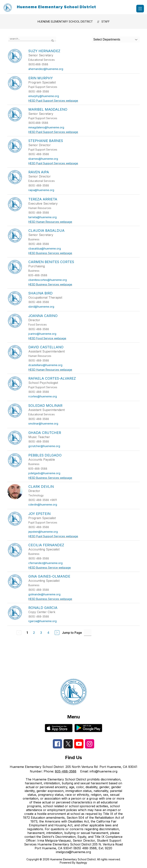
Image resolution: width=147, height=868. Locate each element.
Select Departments (107, 39)
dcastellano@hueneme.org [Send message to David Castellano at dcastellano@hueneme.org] (45, 365)
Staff (106, 21)
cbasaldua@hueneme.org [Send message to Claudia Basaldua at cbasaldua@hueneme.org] (45, 248)
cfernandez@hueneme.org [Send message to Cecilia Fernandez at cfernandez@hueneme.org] (45, 563)
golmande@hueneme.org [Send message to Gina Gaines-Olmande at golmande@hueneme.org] (44, 594)
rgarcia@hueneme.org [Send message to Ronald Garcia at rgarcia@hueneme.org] (42, 621)
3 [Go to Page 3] (41, 633)
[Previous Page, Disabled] (19, 633)
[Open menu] (140, 9)
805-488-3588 (66, 771)
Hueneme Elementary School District (65, 21)
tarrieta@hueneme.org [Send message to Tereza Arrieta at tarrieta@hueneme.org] (42, 217)
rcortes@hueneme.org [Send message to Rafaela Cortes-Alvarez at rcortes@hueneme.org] (43, 396)
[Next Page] (57, 633)
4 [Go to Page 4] (48, 633)
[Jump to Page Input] (88, 633)
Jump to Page (72, 633)
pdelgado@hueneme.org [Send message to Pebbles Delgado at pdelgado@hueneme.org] (44, 473)
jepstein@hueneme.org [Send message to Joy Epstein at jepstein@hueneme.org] (43, 532)
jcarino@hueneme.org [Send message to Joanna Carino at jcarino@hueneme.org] (42, 334)
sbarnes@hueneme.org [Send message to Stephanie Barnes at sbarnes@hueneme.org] (43, 159)
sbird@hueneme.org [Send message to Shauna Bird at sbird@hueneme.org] (41, 307)
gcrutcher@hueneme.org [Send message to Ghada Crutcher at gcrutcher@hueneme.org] (44, 446)
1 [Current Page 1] (27, 633)
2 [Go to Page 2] (34, 633)
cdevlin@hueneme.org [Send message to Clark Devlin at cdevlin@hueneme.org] (43, 505)
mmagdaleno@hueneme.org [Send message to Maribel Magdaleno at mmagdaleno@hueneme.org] (46, 127)
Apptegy (82, 863)
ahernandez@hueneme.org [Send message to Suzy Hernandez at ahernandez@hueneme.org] (46, 69)
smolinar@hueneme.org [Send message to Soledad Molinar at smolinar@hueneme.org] (43, 423)
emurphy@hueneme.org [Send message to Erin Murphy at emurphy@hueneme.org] (44, 96)
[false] (32, 39)
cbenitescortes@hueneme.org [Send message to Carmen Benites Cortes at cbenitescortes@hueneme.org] (48, 280)
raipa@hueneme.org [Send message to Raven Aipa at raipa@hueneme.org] (41, 190)
